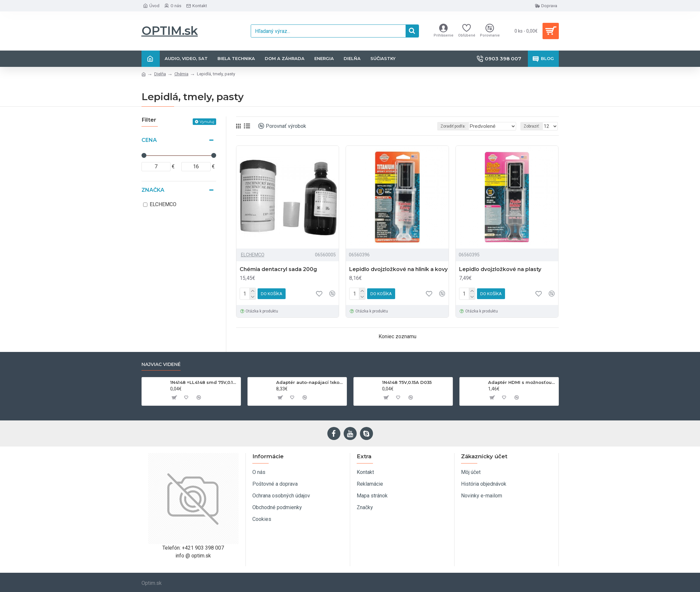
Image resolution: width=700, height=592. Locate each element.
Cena (149, 140)
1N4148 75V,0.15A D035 (407, 382)
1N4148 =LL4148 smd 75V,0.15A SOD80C (204, 382)
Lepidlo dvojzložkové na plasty (500, 269)
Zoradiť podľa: (455, 126)
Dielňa (160, 74)
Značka (153, 190)
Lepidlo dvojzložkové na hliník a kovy (398, 269)
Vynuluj (207, 121)
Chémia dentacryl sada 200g (278, 269)
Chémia (181, 74)
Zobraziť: (534, 126)
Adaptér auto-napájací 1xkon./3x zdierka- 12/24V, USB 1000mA (310, 382)
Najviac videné (161, 364)
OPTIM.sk (170, 31)
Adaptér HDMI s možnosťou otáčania (522, 382)
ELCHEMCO (253, 255)
